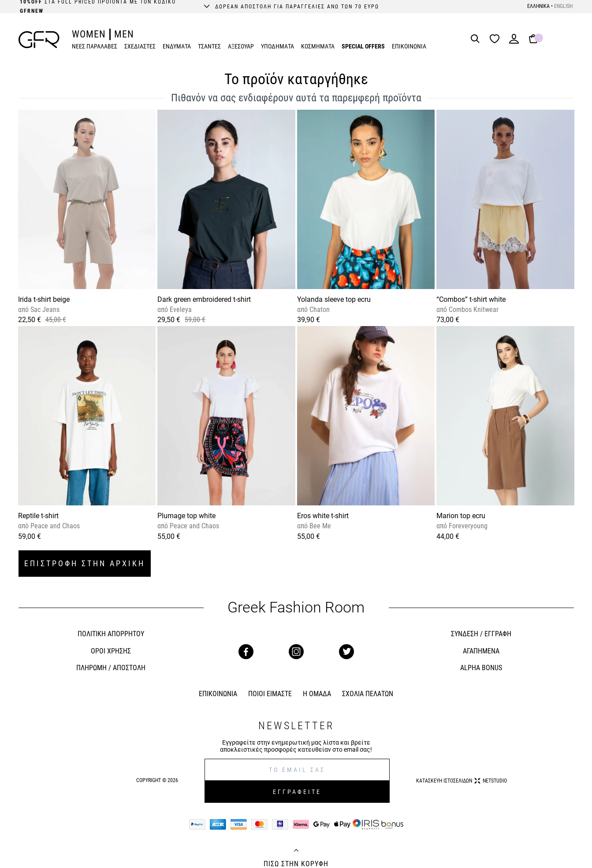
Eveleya (180, 310)
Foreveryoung (467, 526)
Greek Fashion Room (296, 607)
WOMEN (89, 34)
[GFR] (39, 40)
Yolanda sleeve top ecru (334, 299)
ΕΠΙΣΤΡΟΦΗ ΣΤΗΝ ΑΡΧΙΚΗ (85, 563)
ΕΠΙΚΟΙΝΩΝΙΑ (409, 46)
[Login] (514, 42)
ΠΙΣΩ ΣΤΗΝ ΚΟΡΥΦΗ (296, 864)
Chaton (319, 310)
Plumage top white (186, 516)
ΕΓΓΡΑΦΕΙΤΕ (297, 792)
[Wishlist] (497, 39)
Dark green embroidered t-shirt (204, 299)
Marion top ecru (461, 516)
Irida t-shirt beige (44, 299)
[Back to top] (296, 851)
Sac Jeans (44, 310)
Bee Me (319, 526)
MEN (124, 34)
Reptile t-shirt (38, 516)
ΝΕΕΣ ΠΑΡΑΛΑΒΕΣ (95, 46)
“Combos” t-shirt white (471, 299)
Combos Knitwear (473, 310)
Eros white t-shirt (323, 516)
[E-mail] (297, 770)
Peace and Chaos (54, 526)
